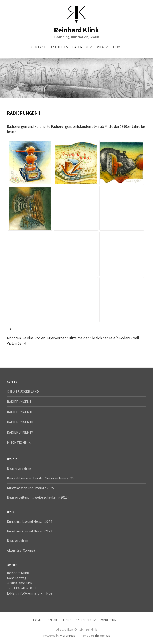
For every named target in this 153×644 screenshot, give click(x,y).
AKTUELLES (59, 47)
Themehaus (102, 635)
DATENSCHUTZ (86, 620)
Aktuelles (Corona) (21, 550)
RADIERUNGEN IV (20, 432)
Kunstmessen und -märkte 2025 (30, 488)
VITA (100, 47)
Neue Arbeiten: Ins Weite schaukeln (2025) (38, 497)
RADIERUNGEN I (19, 402)
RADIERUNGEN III (20, 422)
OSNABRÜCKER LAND (23, 391)
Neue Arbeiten (18, 540)
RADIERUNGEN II (20, 412)
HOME (118, 47)
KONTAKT (38, 47)
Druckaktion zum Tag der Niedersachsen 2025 (40, 478)
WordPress (68, 635)
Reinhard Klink (76, 30)
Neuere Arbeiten (19, 469)
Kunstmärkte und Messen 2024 (29, 521)
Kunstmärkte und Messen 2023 (29, 531)
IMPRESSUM (108, 620)
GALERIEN (80, 47)
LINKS (67, 620)
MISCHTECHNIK (19, 442)
